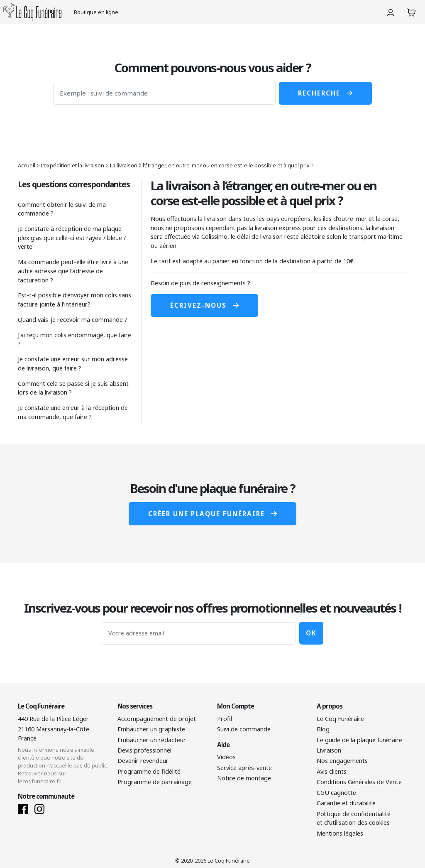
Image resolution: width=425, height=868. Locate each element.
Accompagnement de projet (157, 719)
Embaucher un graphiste (151, 729)
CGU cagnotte (336, 793)
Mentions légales (340, 833)
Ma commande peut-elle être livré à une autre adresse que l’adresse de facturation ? (73, 271)
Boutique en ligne (96, 12)
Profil (225, 719)
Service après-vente (244, 768)
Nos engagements (342, 761)
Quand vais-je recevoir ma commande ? (73, 320)
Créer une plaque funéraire (212, 514)
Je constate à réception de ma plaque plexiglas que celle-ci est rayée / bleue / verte (72, 238)
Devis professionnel (144, 750)
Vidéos (226, 757)
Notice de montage (244, 778)
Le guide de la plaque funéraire (359, 740)
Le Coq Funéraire (340, 719)
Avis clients (332, 771)
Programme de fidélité (149, 771)
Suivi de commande (244, 729)
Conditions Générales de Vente (359, 782)
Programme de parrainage (155, 782)
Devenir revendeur (143, 761)
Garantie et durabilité (346, 803)
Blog (323, 729)
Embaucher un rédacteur (152, 740)
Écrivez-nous (204, 305)
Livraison (329, 750)
